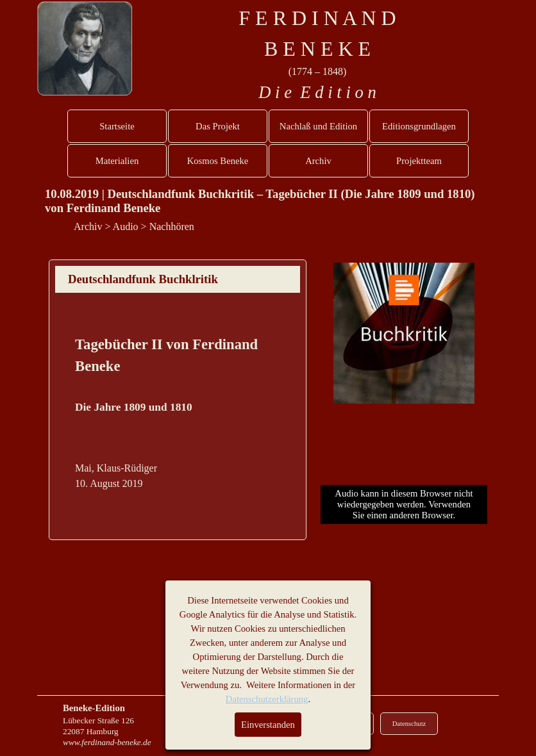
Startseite (117, 126)
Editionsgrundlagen (419, 126)
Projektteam (419, 161)
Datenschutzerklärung (267, 699)
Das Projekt (218, 126)
